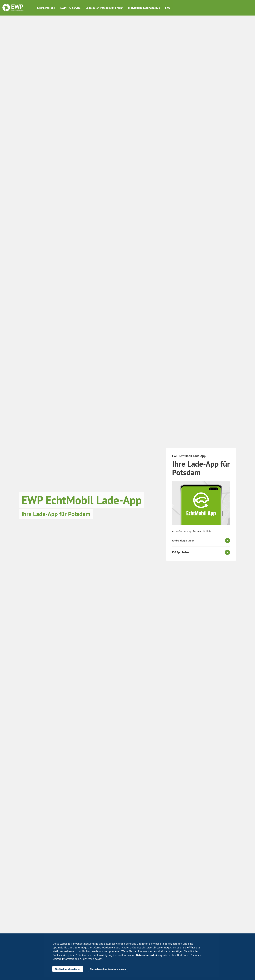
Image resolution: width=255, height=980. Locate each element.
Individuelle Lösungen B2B (144, 8)
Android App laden (183, 540)
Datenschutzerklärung (149, 955)
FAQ (168, 8)
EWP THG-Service (70, 8)
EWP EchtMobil (46, 8)
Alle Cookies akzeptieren (67, 969)
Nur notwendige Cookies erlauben (108, 969)
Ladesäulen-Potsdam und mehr (104, 8)
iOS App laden (180, 552)
